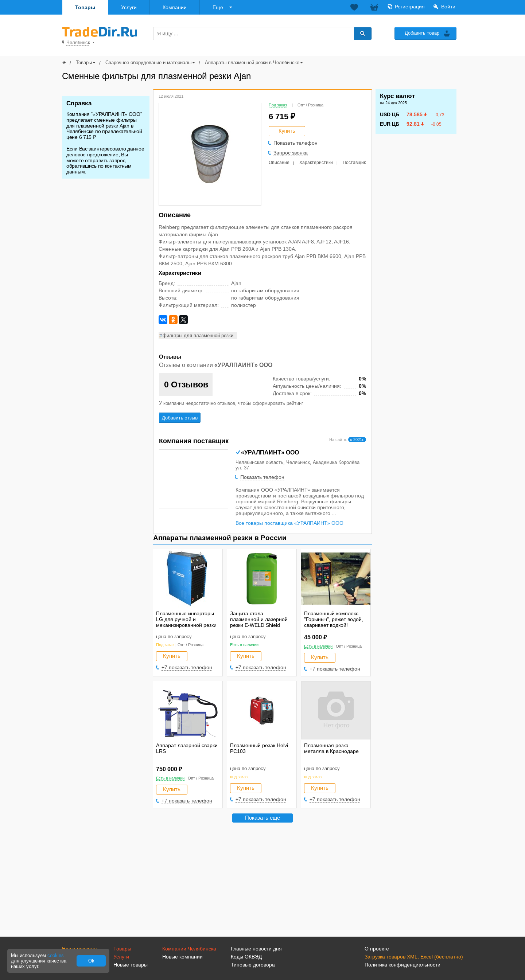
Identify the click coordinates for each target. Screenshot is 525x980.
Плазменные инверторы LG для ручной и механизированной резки (186, 619)
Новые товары (131, 965)
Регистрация (410, 7)
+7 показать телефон (187, 667)
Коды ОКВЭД (246, 957)
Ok (91, 961)
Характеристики (316, 163)
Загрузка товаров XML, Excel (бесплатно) (414, 957)
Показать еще (262, 818)
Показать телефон (295, 143)
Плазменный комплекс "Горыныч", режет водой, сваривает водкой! (334, 619)
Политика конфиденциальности (402, 965)
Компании (175, 7)
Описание (279, 163)
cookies (56, 955)
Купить (172, 656)
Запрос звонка (291, 153)
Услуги (129, 7)
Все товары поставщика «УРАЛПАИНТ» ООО (289, 523)
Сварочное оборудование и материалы (148, 63)
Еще (218, 7)
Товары (85, 7)
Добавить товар (422, 33)
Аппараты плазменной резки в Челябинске (252, 63)
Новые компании (182, 957)
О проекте (377, 949)
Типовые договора (253, 965)
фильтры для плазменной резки (198, 335)
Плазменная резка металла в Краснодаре (331, 748)
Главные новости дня (256, 949)
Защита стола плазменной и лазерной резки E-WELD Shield (259, 619)
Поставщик (354, 163)
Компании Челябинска (189, 949)
